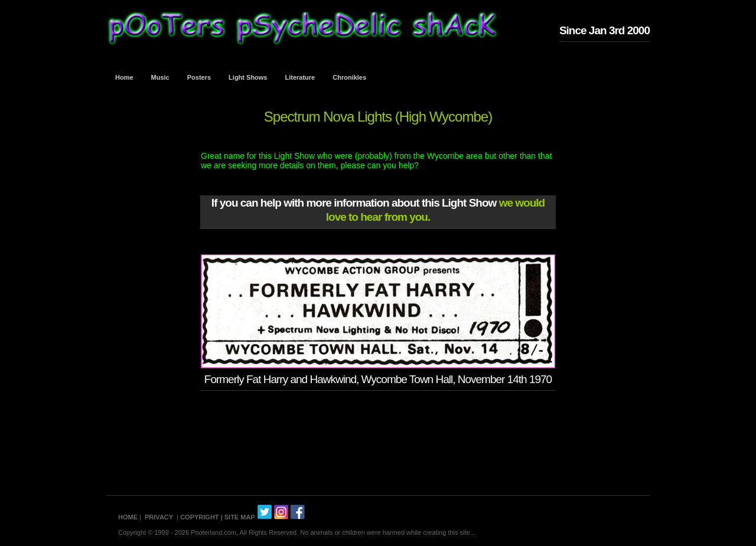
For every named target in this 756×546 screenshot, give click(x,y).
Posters (199, 77)
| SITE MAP (238, 517)
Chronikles (349, 77)
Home (124, 77)
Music (160, 77)
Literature (300, 77)
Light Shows (248, 77)
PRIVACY (159, 517)
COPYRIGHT (199, 517)
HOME (128, 517)
